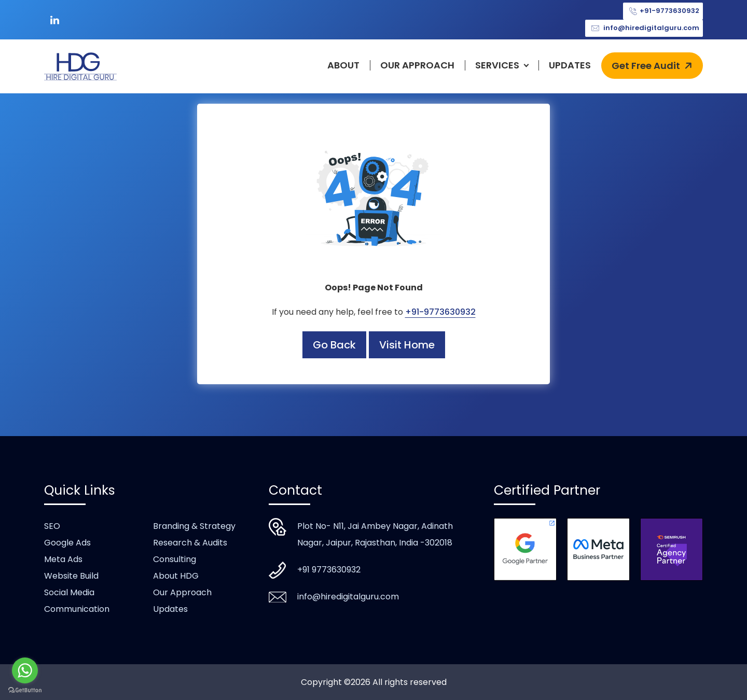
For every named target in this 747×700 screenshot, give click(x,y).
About (343, 65)
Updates (570, 65)
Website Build (71, 576)
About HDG (176, 576)
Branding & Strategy (194, 526)
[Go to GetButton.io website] (25, 690)
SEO (52, 526)
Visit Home (407, 345)
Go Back (334, 345)
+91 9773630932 (329, 570)
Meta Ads (63, 559)
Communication (77, 609)
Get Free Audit (653, 66)
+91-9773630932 (663, 11)
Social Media (69, 592)
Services (497, 65)
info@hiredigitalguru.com (644, 28)
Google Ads (67, 543)
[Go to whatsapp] (25, 670)
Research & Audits (190, 543)
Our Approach (417, 65)
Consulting (175, 559)
